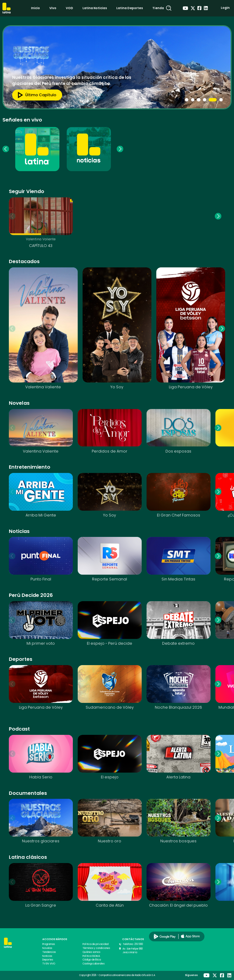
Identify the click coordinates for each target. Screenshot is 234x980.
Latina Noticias (95, 8)
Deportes (48, 960)
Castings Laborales (94, 964)
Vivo (53, 8)
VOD (69, 8)
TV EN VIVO (49, 964)
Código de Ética (92, 960)
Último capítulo (35, 95)
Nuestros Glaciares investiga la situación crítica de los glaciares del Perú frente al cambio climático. (72, 80)
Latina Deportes (130, 8)
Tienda (158, 8)
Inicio (35, 8)
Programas (49, 944)
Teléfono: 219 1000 (133, 944)
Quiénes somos (91, 952)
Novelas (47, 948)
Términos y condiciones (96, 948)
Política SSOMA (91, 956)
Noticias (47, 956)
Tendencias (49, 952)
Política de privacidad (96, 944)
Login (225, 8)
